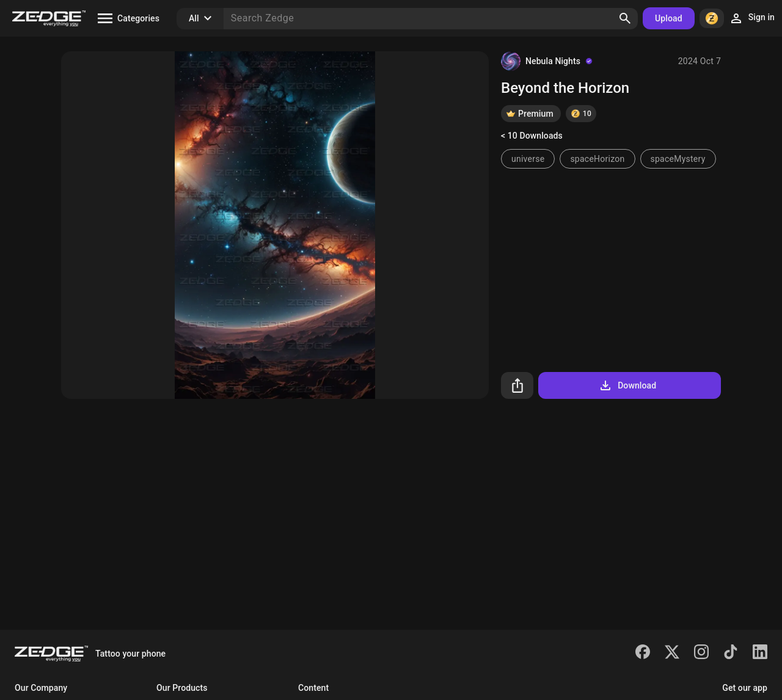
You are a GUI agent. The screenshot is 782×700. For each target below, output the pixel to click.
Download (627, 385)
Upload (669, 18)
